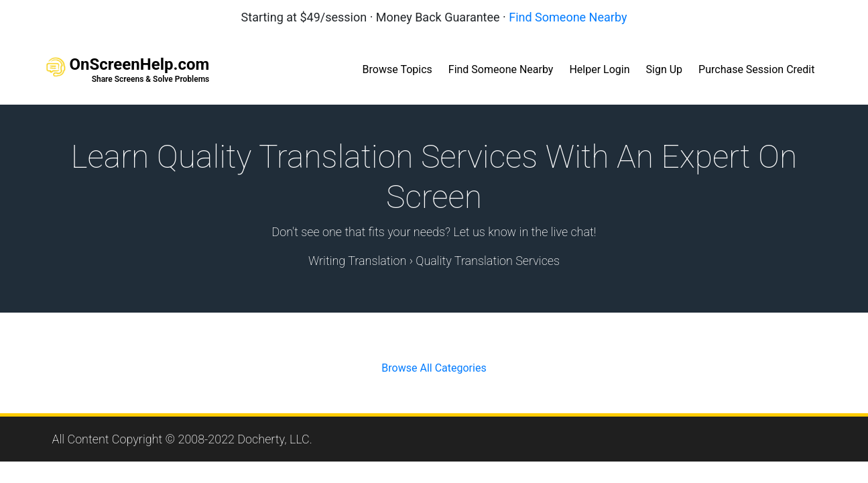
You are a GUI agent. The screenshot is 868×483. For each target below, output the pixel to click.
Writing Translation (357, 261)
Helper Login (599, 69)
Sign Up (665, 69)
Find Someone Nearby (568, 17)
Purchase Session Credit (756, 69)
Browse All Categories (434, 368)
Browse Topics (397, 69)
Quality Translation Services (488, 261)
